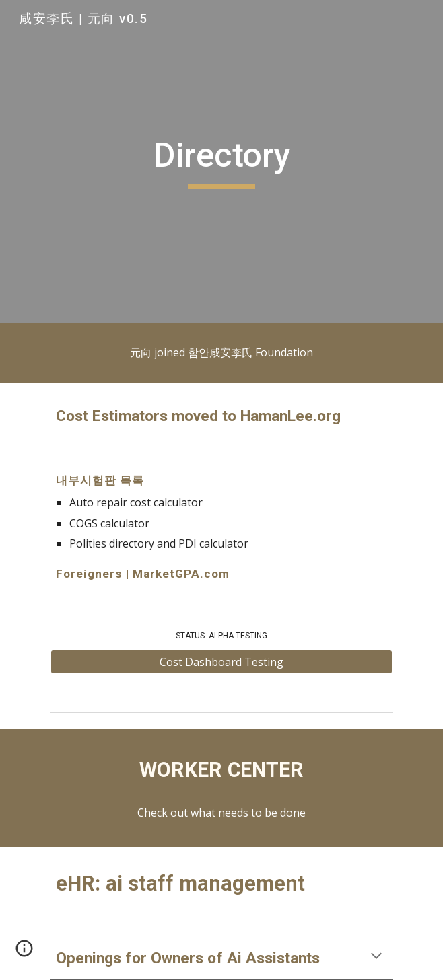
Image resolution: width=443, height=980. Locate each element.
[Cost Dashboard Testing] (221, 662)
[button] (376, 957)
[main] (221, 161)
